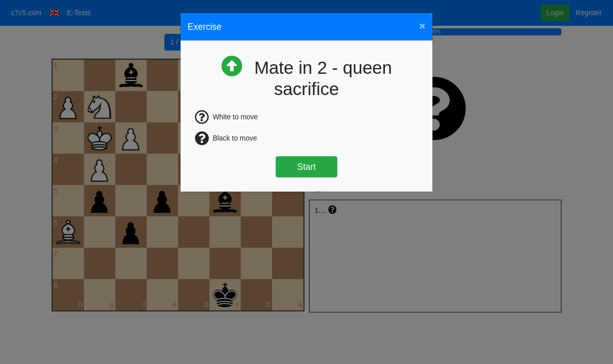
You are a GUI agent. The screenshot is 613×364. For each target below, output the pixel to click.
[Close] (422, 26)
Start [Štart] (307, 167)
